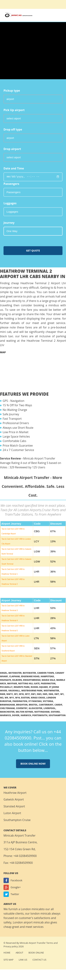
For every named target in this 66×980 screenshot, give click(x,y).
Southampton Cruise (17, 820)
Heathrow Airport (15, 793)
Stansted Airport (14, 806)
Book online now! (33, 764)
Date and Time (14, 168)
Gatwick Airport (14, 799)
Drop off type (13, 129)
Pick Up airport (14, 110)
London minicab (31, 909)
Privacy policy (11, 946)
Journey (9, 223)
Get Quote (33, 251)
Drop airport (12, 149)
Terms (50, 943)
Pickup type (12, 91)
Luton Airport (12, 813)
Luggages (10, 203)
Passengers (11, 184)
